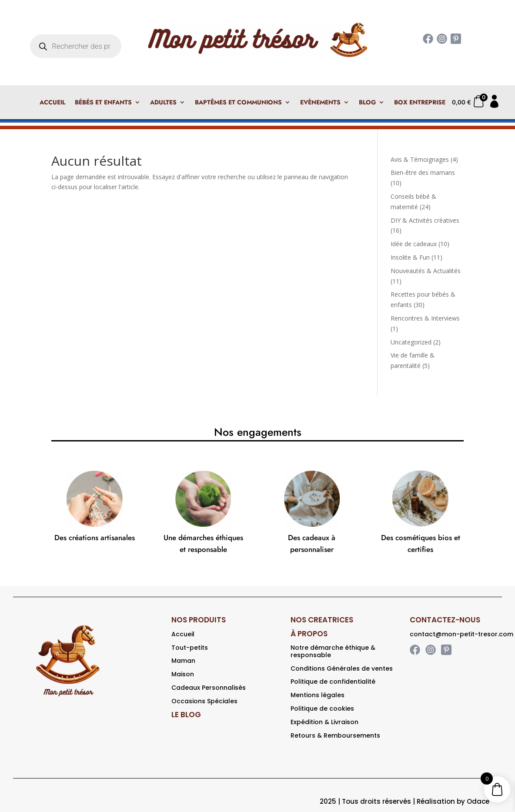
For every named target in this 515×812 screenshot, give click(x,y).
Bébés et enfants (103, 103)
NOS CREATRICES (322, 620)
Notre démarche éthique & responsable (333, 651)
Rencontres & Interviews (425, 318)
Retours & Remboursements (335, 735)
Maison (183, 674)
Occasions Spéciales (204, 701)
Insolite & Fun (410, 257)
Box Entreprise (420, 103)
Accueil (52, 103)
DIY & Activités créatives (425, 220)
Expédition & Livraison (324, 722)
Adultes (163, 103)
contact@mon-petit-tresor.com (461, 634)
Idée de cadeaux (414, 244)
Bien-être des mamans (423, 172)
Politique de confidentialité (333, 682)
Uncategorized (411, 342)
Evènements (320, 103)
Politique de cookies (322, 708)
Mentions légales (318, 695)
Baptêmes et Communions (238, 103)
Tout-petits (190, 648)
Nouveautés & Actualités (426, 271)
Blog (367, 103)
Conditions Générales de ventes (342, 668)
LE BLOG (186, 715)
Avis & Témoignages (420, 159)
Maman (183, 661)
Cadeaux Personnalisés (209, 688)
